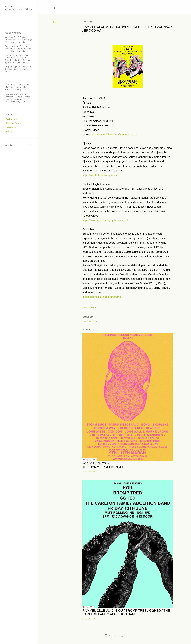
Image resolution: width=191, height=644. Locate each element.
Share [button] (56, 22)
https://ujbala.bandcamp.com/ (100, 175)
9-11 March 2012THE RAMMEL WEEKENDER (103, 465)
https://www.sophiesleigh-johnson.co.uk (106, 220)
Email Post (92, 307)
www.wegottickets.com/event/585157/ (114, 134)
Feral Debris (11, 127)
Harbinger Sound (13, 123)
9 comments (93, 472)
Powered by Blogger (114, 636)
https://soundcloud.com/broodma (102, 297)
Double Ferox (12, 119)
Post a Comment (90, 321)
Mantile (9, 132)
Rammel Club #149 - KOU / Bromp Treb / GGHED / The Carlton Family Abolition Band (126, 612)
